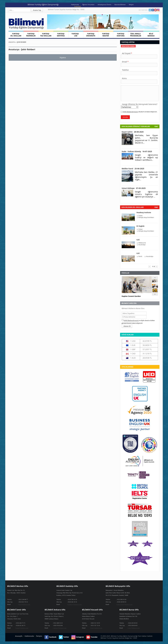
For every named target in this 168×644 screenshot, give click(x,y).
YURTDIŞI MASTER (106, 35)
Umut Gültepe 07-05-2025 (134, 188)
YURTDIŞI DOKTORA (121, 35)
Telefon (125, 70)
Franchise (78, 6)
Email (124, 62)
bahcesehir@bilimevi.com (125, 604)
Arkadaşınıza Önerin (104, 5)
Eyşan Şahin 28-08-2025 (133, 132)
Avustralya (142, 245)
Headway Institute (144, 213)
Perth (140, 256)
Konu (124, 78)
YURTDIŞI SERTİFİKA (61, 35)
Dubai (140, 216)
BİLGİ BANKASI (151, 35)
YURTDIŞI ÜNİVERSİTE (91, 35)
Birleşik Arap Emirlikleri (146, 217)
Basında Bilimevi (120, 5)
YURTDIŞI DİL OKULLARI (16, 35)
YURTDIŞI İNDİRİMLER (31, 35)
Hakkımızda (75, 5)
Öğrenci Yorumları (88, 5)
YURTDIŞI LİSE (76, 35)
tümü (156, 207)
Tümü (156, 126)
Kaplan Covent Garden (131, 296)
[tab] (128, 46)
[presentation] (128, 46)
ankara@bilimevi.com (60, 628)
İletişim (131, 5)
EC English (140, 226)
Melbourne (142, 243)
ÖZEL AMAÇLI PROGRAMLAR (136, 35)
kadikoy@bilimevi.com (75, 604)
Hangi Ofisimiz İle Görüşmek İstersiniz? (140, 104)
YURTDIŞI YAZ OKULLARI (46, 35)
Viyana (63, 57)
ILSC (138, 240)
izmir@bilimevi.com (22, 628)
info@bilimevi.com (24, 604)
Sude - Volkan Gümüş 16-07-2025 (137, 151)
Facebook (153, 10)
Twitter (150, 10)
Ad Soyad (126, 53)
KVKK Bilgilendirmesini (131, 112)
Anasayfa (12, 42)
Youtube (155, 10)
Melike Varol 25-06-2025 (133, 169)
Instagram (158, 10)
